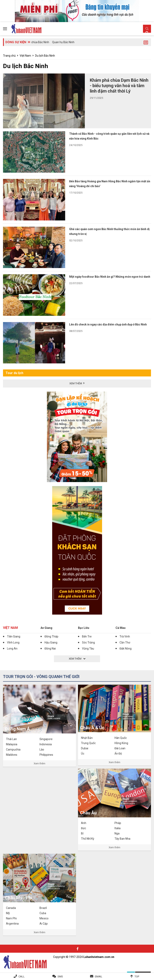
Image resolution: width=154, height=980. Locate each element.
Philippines (46, 755)
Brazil (43, 908)
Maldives (12, 755)
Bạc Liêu (84, 628)
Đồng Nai (50, 649)
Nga (117, 833)
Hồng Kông (121, 743)
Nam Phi (11, 918)
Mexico (44, 918)
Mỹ (8, 913)
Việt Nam (25, 56)
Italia (118, 828)
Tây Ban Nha (122, 839)
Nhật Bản (87, 738)
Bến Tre (87, 636)
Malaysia (12, 744)
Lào (42, 750)
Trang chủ (9, 56)
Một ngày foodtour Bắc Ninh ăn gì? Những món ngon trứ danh (110, 277)
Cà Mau (121, 628)
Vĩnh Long (13, 642)
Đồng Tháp (51, 636)
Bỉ (82, 833)
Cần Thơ (125, 642)
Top (137, 976)
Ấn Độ (118, 754)
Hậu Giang (51, 642)
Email (99, 976)
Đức (84, 828)
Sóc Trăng (88, 642)
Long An (12, 649)
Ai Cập (44, 924)
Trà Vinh (125, 636)
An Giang (46, 628)
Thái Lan (11, 739)
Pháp (118, 823)
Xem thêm (40, 763)
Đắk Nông (126, 649)
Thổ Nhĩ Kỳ (88, 839)
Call (22, 976)
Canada (11, 908)
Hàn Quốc (121, 738)
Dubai (85, 748)
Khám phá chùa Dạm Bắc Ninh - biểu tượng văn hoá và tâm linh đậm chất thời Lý (119, 86)
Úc (83, 754)
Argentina (12, 924)
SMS (60, 976)
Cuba (43, 913)
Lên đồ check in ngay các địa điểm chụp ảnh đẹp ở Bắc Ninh (108, 324)
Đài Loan (120, 748)
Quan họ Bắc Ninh (63, 42)
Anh (84, 823)
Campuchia (13, 750)
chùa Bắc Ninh (40, 42)
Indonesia (46, 744)
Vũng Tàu (88, 649)
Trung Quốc (88, 743)
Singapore (46, 739)
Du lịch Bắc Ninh (45, 56)
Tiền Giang (14, 636)
